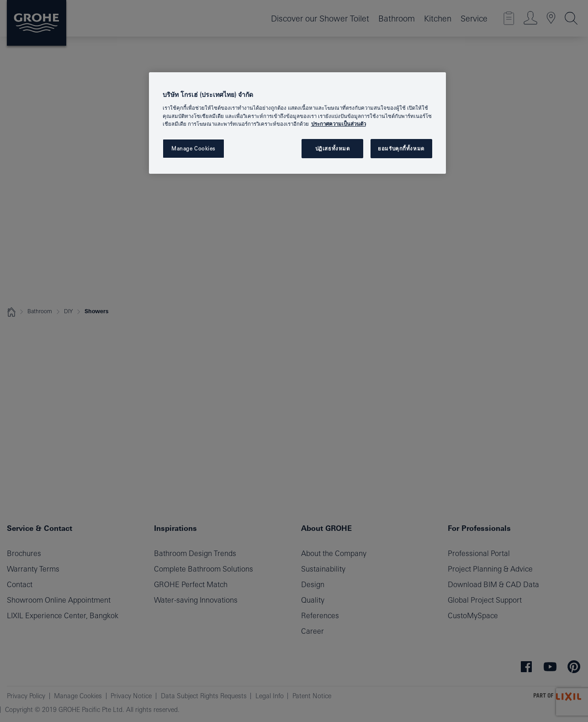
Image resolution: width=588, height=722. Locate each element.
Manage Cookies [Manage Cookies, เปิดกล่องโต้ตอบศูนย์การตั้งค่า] (193, 148)
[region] (297, 123)
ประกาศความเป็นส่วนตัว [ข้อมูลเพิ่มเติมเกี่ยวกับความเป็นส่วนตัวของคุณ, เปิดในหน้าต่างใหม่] (339, 124)
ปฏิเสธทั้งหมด (333, 148)
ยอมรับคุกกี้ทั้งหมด (401, 148)
